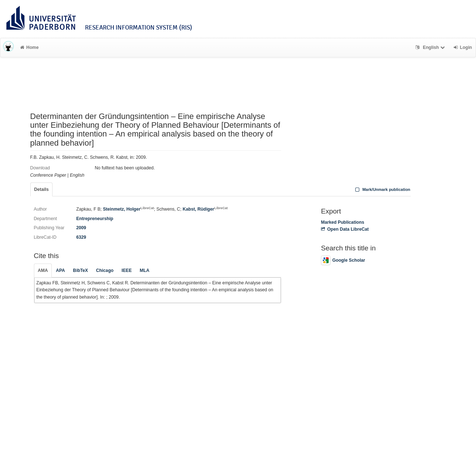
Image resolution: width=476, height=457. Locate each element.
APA (60, 270)
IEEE (127, 270)
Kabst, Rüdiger (205, 209)
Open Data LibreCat (345, 229)
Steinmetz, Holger (128, 209)
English (431, 47)
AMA (43, 270)
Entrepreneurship (95, 219)
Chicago (105, 270)
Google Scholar (343, 260)
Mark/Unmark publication (382, 189)
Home (29, 47)
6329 (81, 237)
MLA (144, 270)
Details (42, 189)
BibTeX (80, 270)
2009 (81, 228)
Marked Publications (343, 222)
